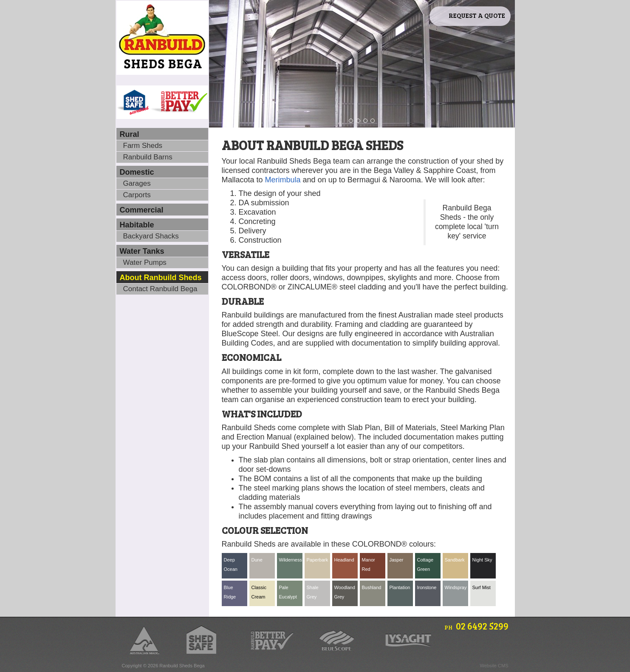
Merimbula (283, 180)
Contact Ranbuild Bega (160, 289)
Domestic (137, 172)
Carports (137, 195)
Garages (137, 183)
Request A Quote (477, 15)
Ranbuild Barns (148, 157)
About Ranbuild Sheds (161, 278)
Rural (130, 134)
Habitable (137, 225)
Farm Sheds (143, 146)
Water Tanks (142, 251)
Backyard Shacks (151, 236)
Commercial (142, 210)
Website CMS (494, 666)
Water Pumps (145, 262)
